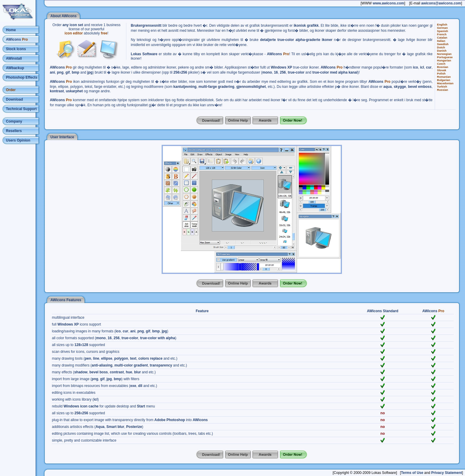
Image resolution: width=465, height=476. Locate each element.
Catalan (442, 38)
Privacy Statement (447, 473)
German (442, 28)
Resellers (14, 131)
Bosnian (443, 67)
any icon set (73, 25)
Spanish (443, 31)
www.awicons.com (388, 3)
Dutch (441, 47)
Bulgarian (444, 80)
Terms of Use (412, 473)
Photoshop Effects (22, 77)
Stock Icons (16, 49)
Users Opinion (18, 140)
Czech (441, 64)
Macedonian (445, 83)
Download (14, 99)
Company (14, 121)
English (442, 24)
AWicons (17, 39)
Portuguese (445, 57)
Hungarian (444, 60)
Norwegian (444, 54)
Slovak (442, 70)
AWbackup (15, 68)
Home (11, 30)
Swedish (443, 44)
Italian (441, 41)
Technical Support (21, 109)
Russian (443, 90)
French (442, 34)
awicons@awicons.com (441, 3)
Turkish (442, 87)
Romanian (444, 77)
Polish (441, 73)
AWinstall (14, 58)
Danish (442, 51)
